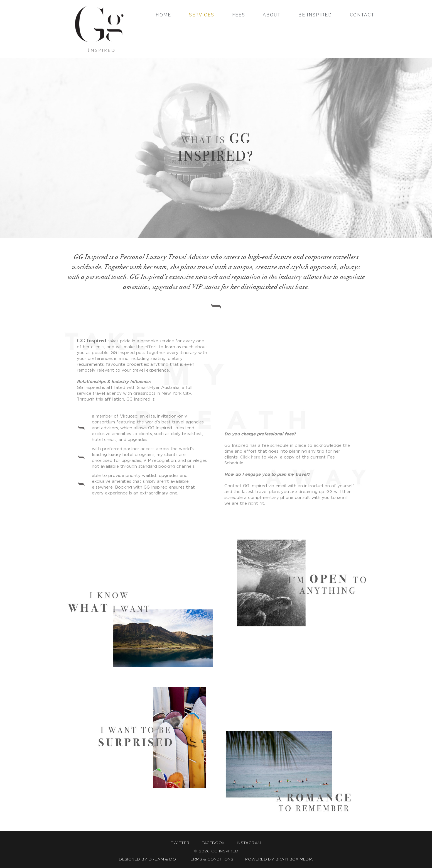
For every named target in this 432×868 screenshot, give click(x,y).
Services (202, 15)
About (272, 15)
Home (163, 15)
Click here (250, 457)
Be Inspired (315, 15)
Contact (362, 15)
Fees (239, 15)
